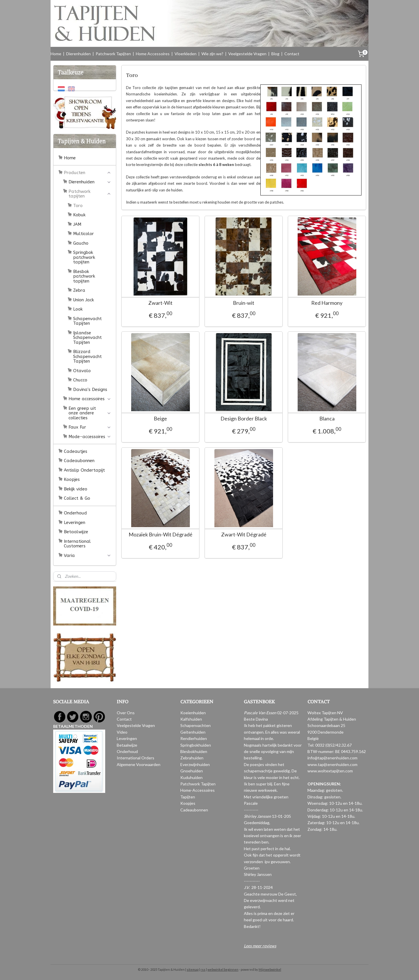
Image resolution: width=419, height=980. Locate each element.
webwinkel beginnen (223, 969)
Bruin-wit (244, 303)
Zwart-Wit (160, 303)
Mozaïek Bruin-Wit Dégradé (160, 535)
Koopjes (72, 479)
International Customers (77, 544)
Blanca (327, 419)
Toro (78, 206)
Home (56, 54)
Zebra (79, 290)
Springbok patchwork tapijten (84, 257)
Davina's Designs (90, 390)
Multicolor (84, 234)
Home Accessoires (153, 54)
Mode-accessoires (90, 437)
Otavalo (82, 371)
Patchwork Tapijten (113, 54)
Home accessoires (90, 399)
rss (203, 969)
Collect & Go (77, 498)
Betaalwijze (76, 532)
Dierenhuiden (78, 54)
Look (78, 309)
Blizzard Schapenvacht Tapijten (87, 356)
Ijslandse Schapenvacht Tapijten (87, 338)
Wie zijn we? (212, 54)
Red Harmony (327, 303)
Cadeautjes (76, 451)
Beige (160, 419)
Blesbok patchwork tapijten (84, 276)
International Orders (136, 758)
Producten (88, 173)
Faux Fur (90, 427)
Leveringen (75, 523)
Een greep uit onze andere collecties (90, 413)
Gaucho (81, 243)
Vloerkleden (186, 54)
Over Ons (126, 713)
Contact (292, 54)
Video (122, 732)
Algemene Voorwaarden (139, 764)
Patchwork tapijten (90, 194)
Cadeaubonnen (79, 461)
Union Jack (84, 300)
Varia (88, 555)
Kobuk (79, 215)
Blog (275, 54)
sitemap (193, 969)
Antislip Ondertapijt (84, 470)
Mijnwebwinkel (270, 969)
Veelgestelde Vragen (247, 54)
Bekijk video (76, 489)
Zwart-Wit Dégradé (243, 535)
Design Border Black (243, 419)
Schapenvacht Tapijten (87, 321)
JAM (77, 224)
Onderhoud (75, 513)
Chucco (80, 380)
